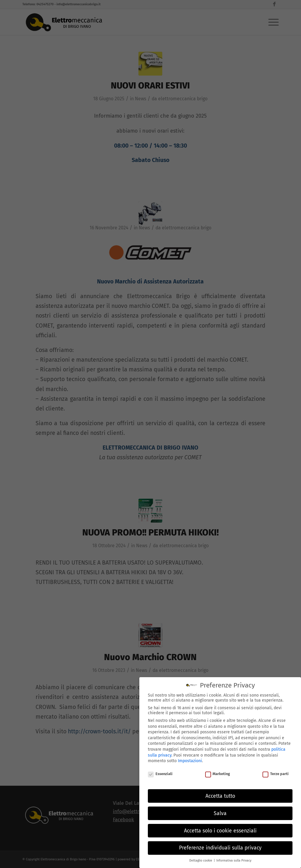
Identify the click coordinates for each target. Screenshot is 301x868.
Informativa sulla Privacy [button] (234, 856)
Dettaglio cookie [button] (201, 856)
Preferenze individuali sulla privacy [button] (220, 843)
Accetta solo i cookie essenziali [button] (220, 826)
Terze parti (276, 769)
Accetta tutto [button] (220, 791)
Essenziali (160, 769)
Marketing (218, 769)
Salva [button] (220, 809)
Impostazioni (190, 756)
